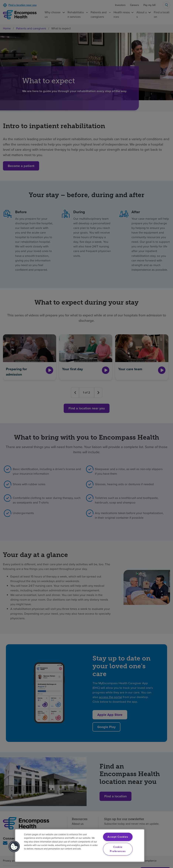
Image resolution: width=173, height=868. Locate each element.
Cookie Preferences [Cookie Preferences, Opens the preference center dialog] (118, 849)
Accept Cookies (118, 837)
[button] (14, 847)
